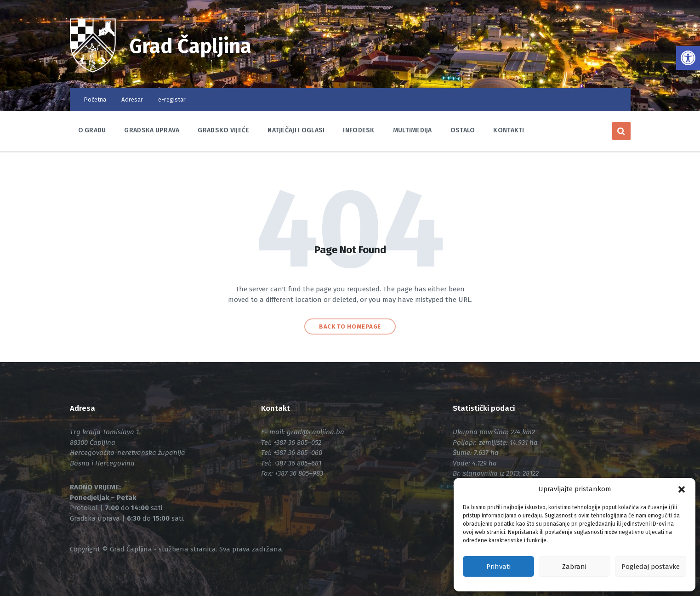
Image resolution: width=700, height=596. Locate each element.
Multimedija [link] (413, 130)
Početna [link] (95, 99)
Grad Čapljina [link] (193, 46)
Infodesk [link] (359, 130)
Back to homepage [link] (350, 326)
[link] (688, 58)
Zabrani (574, 567)
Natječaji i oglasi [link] (296, 130)
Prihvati (498, 567)
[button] (682, 489)
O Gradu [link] (92, 130)
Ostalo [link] (463, 130)
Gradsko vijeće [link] (223, 130)
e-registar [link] (172, 99)
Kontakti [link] (509, 130)
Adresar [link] (132, 99)
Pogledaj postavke (651, 567)
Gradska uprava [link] (152, 130)
